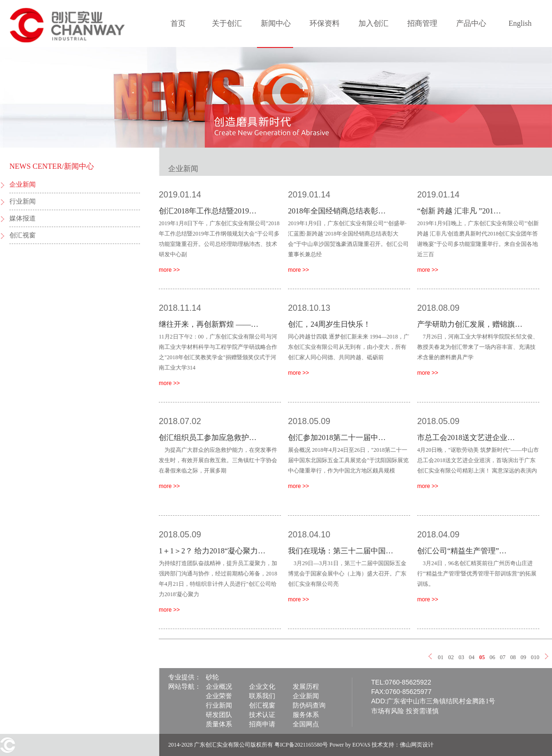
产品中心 (471, 23)
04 (472, 657)
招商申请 (262, 724)
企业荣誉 (219, 696)
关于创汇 (227, 23)
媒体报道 (23, 218)
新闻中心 (276, 23)
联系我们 (262, 696)
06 (492, 657)
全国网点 (306, 724)
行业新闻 (23, 201)
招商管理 (422, 23)
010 (535, 657)
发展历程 (306, 687)
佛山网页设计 (417, 745)
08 (513, 657)
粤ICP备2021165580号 (301, 745)
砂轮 (212, 677)
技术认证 (262, 715)
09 (523, 657)
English (520, 23)
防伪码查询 (309, 705)
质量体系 (219, 724)
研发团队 (219, 715)
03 (461, 657)
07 (503, 657)
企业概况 (219, 687)
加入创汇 (373, 23)
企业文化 (262, 687)
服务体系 (306, 715)
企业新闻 (23, 185)
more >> (169, 270)
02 (451, 657)
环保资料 (325, 23)
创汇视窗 (23, 235)
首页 (178, 23)
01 (441, 657)
